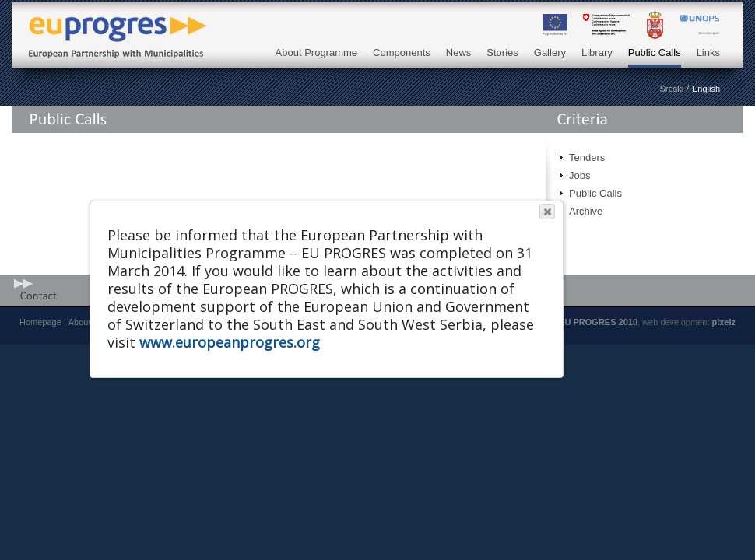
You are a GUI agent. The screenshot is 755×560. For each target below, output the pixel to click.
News (459, 52)
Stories (502, 52)
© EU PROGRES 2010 (594, 322)
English (706, 89)
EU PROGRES (113, 25)
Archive (586, 211)
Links (708, 52)
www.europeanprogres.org (230, 342)
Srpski (672, 89)
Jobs (579, 175)
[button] (547, 212)
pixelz (723, 322)
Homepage (40, 322)
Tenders (587, 157)
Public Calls (655, 52)
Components (402, 52)
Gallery (550, 52)
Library (597, 52)
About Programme (317, 52)
